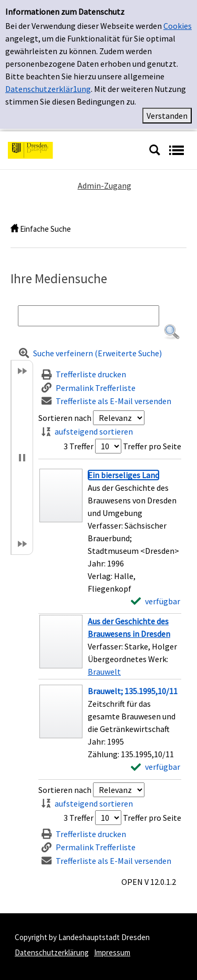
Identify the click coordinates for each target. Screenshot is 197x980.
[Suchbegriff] (89, 316)
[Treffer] (110, 646)
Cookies (178, 26)
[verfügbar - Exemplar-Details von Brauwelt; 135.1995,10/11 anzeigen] (155, 767)
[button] (172, 332)
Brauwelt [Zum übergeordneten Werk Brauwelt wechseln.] (104, 672)
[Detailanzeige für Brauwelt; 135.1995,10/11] (133, 691)
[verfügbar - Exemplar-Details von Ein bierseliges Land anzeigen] (155, 601)
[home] (14, 229)
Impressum (112, 952)
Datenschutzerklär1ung (48, 89)
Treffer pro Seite (152, 446)
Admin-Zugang (105, 185)
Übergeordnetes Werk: (128, 659)
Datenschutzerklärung (52, 952)
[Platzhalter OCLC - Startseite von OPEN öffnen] (74, 149)
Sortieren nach (65, 418)
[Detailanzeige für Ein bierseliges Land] (123, 475)
